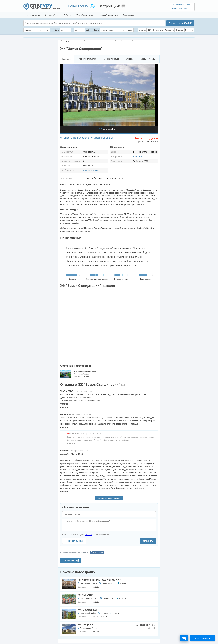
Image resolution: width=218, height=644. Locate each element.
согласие (89, 535)
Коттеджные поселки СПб (182, 5)
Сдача (96, 30)
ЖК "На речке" (87, 625)
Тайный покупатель (85, 15)
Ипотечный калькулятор (108, 15)
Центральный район (88, 583)
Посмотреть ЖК (180, 23)
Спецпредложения (131, 15)
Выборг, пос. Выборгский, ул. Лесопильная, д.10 (89, 138)
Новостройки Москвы (180, 9)
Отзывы (130, 59)
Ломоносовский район (89, 628)
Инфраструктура (112, 59)
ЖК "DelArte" (86, 595)
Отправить (148, 541)
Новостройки (78, 6)
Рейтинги (68, 15)
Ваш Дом (138, 156)
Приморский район (88, 613)
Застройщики (109, 6)
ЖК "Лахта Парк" (88, 610)
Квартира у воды (91, 170)
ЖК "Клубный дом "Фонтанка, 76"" (99, 580)
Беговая (104, 613)
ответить (64, 407)
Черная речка (109, 598)
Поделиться (98, 552)
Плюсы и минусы (148, 59)
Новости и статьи (33, 15)
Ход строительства (87, 59)
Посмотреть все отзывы (109, 498)
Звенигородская (109, 583)
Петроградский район (89, 598)
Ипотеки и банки (52, 15)
